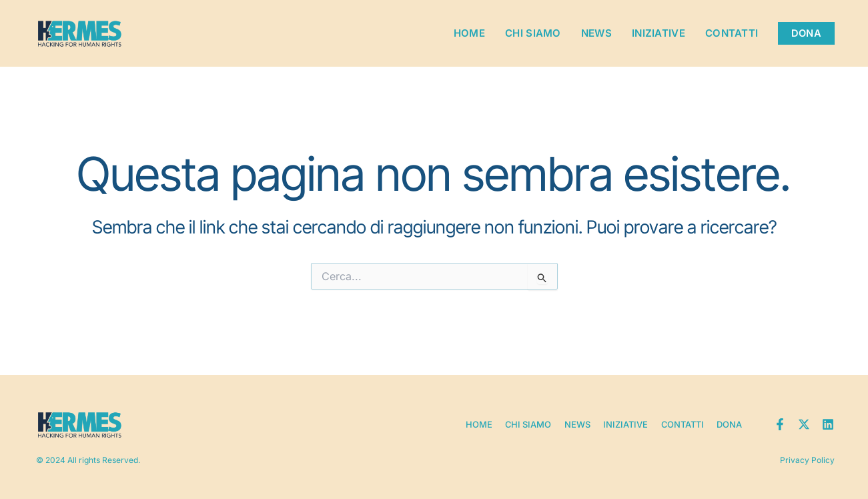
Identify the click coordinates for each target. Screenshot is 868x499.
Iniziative (657, 33)
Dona (729, 424)
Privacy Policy (807, 459)
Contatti (730, 33)
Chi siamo (532, 33)
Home (468, 33)
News (595, 33)
